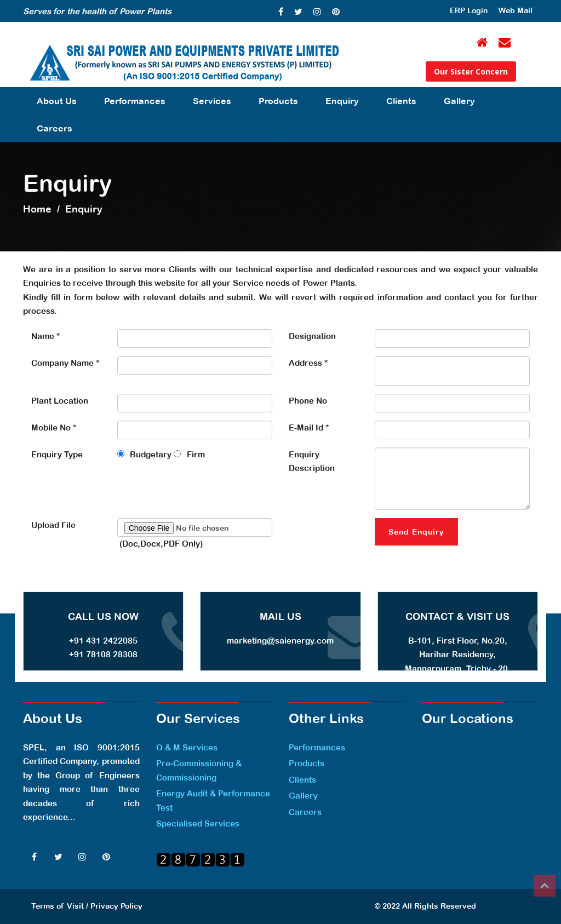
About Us (57, 101)
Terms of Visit (58, 906)
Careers (55, 128)
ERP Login (469, 10)
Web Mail (516, 10)
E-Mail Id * (309, 427)
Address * (308, 363)
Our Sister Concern (471, 71)
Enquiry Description (312, 461)
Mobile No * (54, 427)
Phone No (308, 401)
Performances (135, 101)
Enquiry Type (57, 454)
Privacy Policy (116, 906)
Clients (401, 101)
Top (545, 886)
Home (37, 209)
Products (278, 101)
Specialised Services (198, 823)
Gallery (459, 101)
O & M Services (187, 747)
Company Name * (65, 363)
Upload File (53, 525)
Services (212, 101)
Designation (312, 336)
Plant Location (60, 401)
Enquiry (342, 101)
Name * (46, 336)
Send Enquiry (416, 532)
